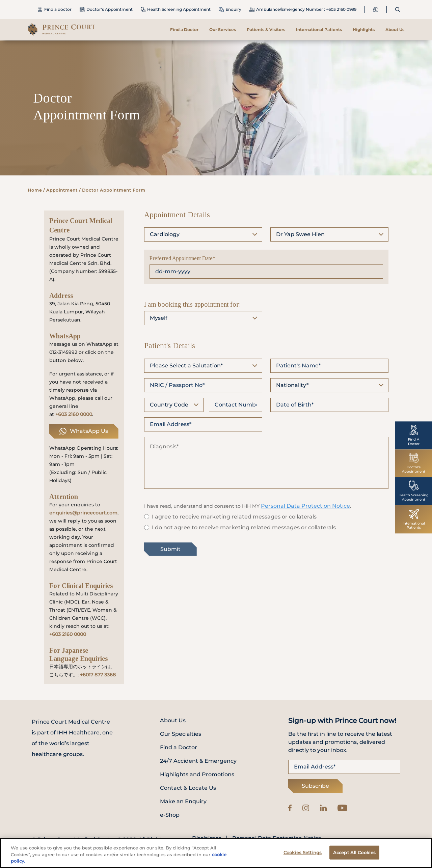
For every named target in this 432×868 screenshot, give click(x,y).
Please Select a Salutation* (186, 366)
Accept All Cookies (354, 856)
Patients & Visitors (266, 30)
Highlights (364, 30)
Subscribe (315, 786)
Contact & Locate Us (188, 788)
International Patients (319, 30)
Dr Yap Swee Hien (300, 234)
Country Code (169, 405)
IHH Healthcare (78, 733)
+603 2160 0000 (74, 414)
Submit (170, 549)
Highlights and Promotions (197, 774)
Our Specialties (181, 734)
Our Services (223, 30)
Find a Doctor (184, 30)
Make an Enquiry (183, 801)
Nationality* (292, 385)
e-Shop (170, 815)
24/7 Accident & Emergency (198, 761)
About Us (395, 30)
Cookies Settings (303, 856)
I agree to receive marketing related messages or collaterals (234, 517)
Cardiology (165, 234)
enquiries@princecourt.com (83, 513)
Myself (159, 318)
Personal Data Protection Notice (305, 506)
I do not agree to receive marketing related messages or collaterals (244, 527)
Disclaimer (207, 838)
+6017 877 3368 (98, 675)
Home (35, 190)
